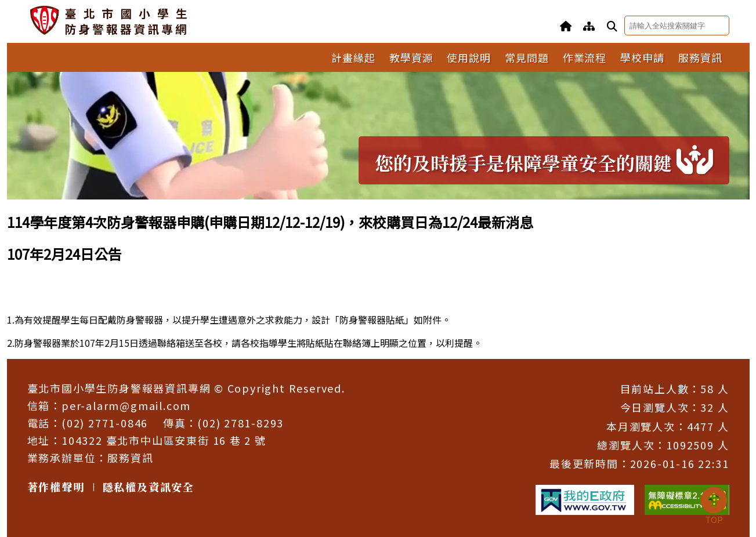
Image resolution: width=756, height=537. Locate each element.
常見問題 (527, 57)
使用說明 (469, 57)
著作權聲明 (56, 487)
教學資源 (411, 57)
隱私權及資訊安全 (149, 487)
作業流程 (585, 57)
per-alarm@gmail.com (126, 405)
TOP (714, 506)
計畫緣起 (353, 57)
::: (10, 207)
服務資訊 (700, 57)
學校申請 (642, 57)
